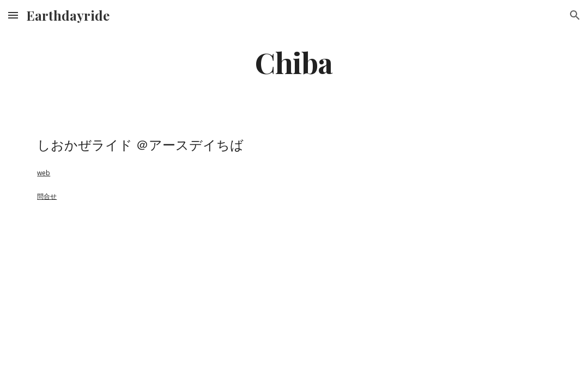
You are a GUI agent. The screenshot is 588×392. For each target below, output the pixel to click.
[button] (13, 15)
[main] (294, 62)
